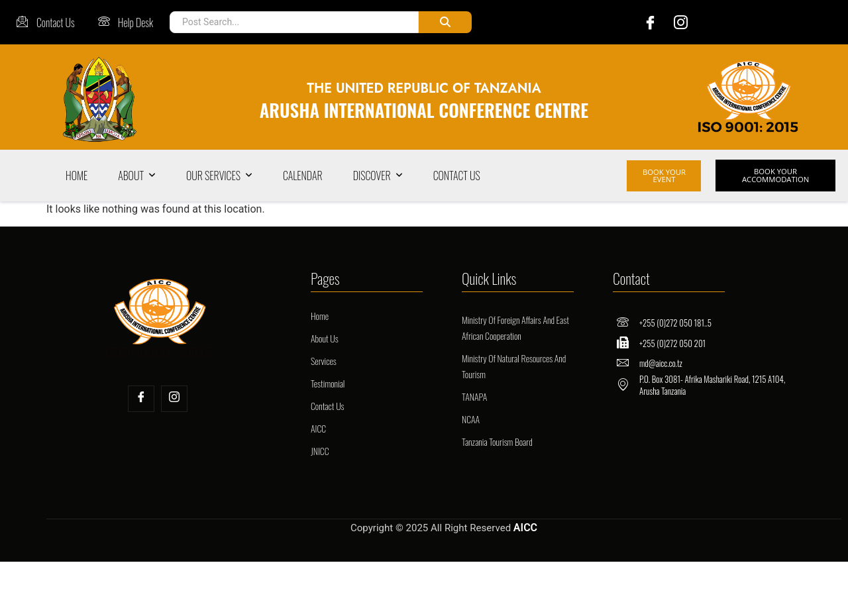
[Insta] (174, 399)
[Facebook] (640, 22)
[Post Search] (291, 22)
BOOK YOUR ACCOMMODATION (773, 176)
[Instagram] (677, 22)
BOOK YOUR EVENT (664, 176)
